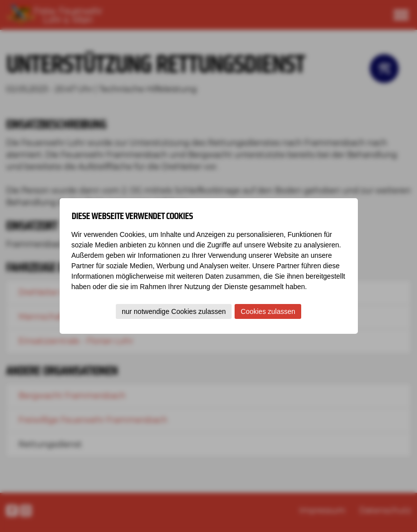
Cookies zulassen (268, 311)
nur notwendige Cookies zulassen (174, 311)
